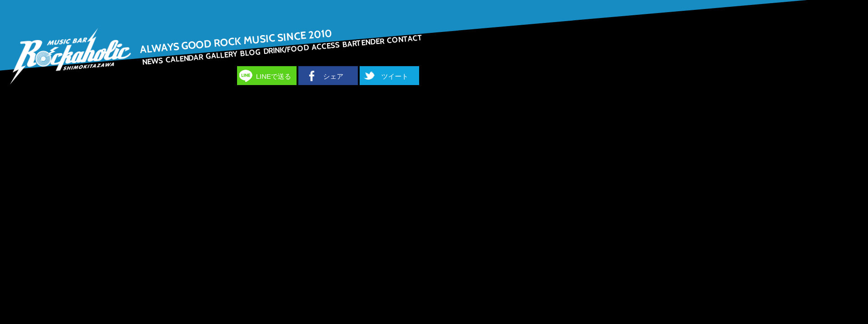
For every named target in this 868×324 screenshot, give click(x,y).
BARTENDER (363, 43)
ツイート (395, 76)
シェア (333, 76)
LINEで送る (274, 76)
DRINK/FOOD (286, 49)
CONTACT (405, 39)
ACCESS (326, 46)
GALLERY (222, 55)
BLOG (250, 53)
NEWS (153, 61)
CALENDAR (184, 58)
